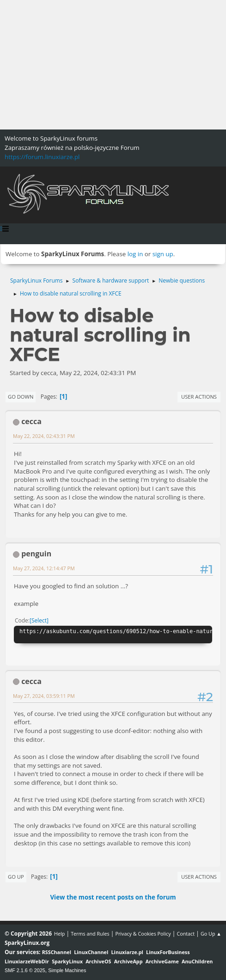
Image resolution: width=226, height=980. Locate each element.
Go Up (16, 877)
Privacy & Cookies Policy (143, 934)
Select (39, 620)
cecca (31, 421)
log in (135, 254)
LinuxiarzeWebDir (27, 961)
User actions (199, 397)
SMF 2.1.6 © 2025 (25, 970)
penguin (36, 554)
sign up (163, 254)
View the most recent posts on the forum (113, 897)
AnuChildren (197, 961)
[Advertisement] (113, 65)
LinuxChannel (91, 952)
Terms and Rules (90, 934)
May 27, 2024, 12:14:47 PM (44, 568)
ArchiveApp (128, 961)
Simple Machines (67, 970)
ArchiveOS (98, 961)
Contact (186, 934)
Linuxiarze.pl (127, 952)
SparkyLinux (67, 961)
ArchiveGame (162, 961)
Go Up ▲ (211, 934)
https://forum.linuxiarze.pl (42, 157)
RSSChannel (57, 952)
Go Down (21, 397)
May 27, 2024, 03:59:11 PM (44, 696)
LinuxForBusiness (168, 952)
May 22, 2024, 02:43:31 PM (44, 436)
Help (59, 934)
